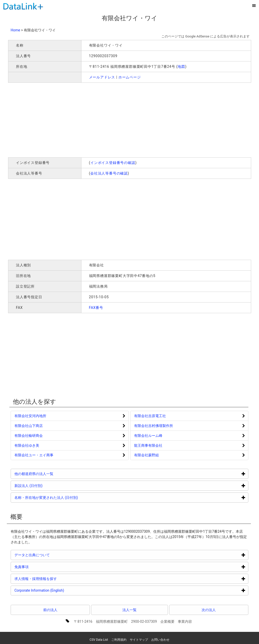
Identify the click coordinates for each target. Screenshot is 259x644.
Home (15, 30)
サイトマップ (139, 640)
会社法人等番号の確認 (109, 173)
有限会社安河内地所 (30, 416)
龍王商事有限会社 (148, 445)
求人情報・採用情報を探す (55, 579)
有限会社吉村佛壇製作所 (154, 426)
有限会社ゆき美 (27, 445)
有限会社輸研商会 (29, 436)
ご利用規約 (119, 640)
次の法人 (209, 610)
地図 (181, 67)
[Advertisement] (81, 119)
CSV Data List (99, 640)
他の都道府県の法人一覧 (53, 474)
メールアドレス (102, 77)
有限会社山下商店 (29, 426)
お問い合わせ (160, 640)
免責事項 (41, 567)
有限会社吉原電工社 (150, 416)
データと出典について (51, 555)
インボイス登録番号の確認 (113, 163)
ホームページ (130, 77)
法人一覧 (129, 610)
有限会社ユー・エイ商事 (34, 455)
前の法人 (50, 610)
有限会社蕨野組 (146, 455)
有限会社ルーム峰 (148, 436)
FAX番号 (96, 308)
